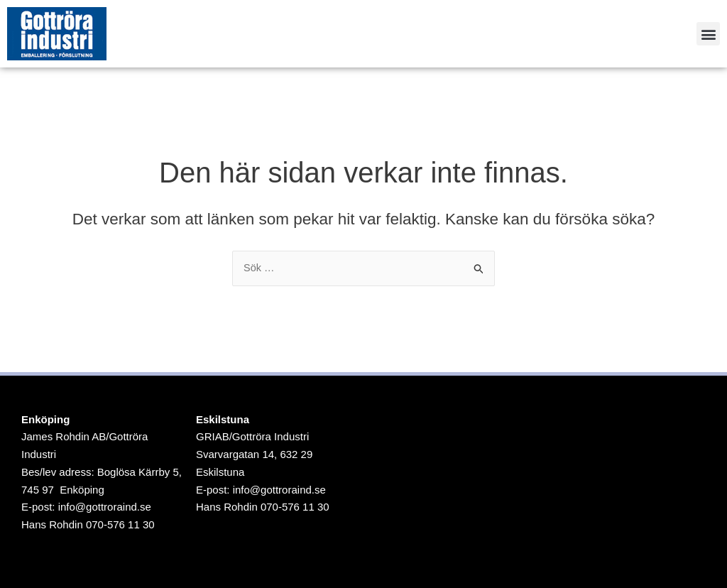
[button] (708, 34)
